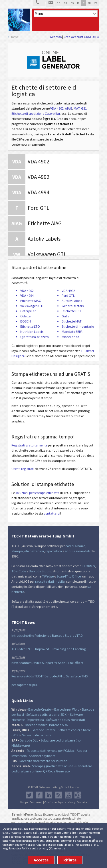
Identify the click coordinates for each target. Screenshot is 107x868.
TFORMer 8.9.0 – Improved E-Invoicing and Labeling (49, 649)
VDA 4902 (57, 108)
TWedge (48, 576)
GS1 (84, 108)
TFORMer (88, 566)
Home (14, 37)
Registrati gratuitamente (29, 445)
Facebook (39, 795)
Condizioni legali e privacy (60, 802)
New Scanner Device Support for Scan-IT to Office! (47, 663)
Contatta (82, 802)
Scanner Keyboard (42, 756)
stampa (17, 551)
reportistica (54, 551)
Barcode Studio (40, 571)
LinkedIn (49, 795)
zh (96, 3)
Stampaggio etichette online (53, 766)
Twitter (29, 795)
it (83, 3)
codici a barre (75, 546)
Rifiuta (70, 860)
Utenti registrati (23, 469)
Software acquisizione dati (66, 720)
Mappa (24, 802)
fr (78, 3)
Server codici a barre (37, 735)
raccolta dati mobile (50, 581)
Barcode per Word (67, 709)
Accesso (56, 37)
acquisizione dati (77, 551)
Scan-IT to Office (69, 576)
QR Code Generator (57, 771)
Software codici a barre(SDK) (47, 714)
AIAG (69, 108)
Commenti (57, 848)
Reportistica (35, 720)
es (72, 3)
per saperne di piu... (25, 685)
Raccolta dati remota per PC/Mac (51, 751)
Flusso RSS (58, 795)
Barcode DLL (29, 740)
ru (89, 3)
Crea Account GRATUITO (81, 37)
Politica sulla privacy (35, 848)
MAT (77, 108)
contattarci (52, 513)
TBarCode (19, 571)
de (58, 3)
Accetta (41, 860)
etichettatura (34, 551)
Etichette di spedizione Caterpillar (36, 113)
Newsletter (78, 795)
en (65, 3)
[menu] (66, 14)
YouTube (68, 795)
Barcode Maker (36, 725)
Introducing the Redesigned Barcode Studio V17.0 (47, 635)
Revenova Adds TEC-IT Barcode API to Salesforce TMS (50, 676)
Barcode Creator (40, 709)
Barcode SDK (58, 725)
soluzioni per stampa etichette (37, 493)
